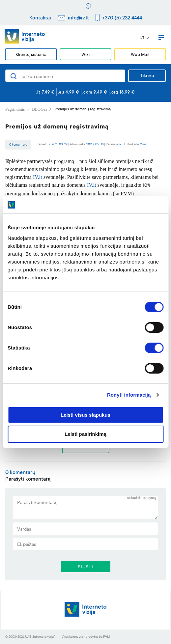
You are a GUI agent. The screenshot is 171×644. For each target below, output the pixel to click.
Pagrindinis (15, 109)
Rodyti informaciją (129, 395)
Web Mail (140, 55)
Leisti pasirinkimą (85, 434)
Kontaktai (40, 18)
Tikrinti (147, 76)
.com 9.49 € (95, 93)
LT (145, 38)
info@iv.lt (78, 18)
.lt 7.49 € (46, 93)
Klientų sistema (31, 55)
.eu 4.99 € (69, 93)
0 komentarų (18, 145)
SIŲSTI (85, 567)
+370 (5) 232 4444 (122, 18)
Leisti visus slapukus (85, 415)
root (119, 144)
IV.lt (38, 177)
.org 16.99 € (123, 93)
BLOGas (40, 109)
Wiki (85, 55)
